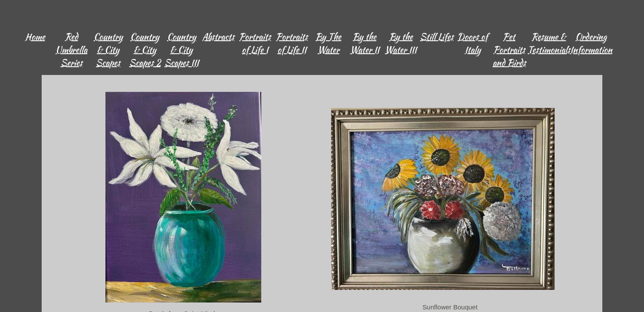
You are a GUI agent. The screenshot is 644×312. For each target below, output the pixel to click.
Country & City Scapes (108, 50)
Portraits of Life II (292, 43)
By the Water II (365, 43)
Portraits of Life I (255, 43)
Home (35, 37)
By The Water (328, 43)
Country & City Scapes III (182, 50)
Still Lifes (437, 37)
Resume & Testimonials (549, 43)
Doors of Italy (473, 43)
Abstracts (218, 37)
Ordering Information (591, 43)
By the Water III (401, 43)
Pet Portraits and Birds (509, 50)
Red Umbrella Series (71, 50)
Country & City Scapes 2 (145, 50)
